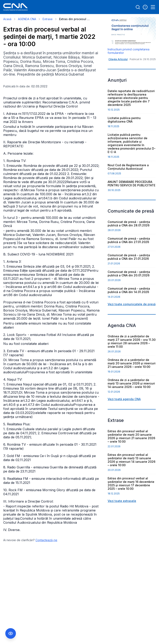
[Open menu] (153, 7)
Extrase (48, 19)
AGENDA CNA (27, 19)
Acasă (7, 19)
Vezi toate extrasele (122, 501)
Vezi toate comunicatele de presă (132, 304)
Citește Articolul (118, 59)
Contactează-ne (46, 540)
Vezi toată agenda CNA (124, 399)
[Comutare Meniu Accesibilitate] (11, 633)
